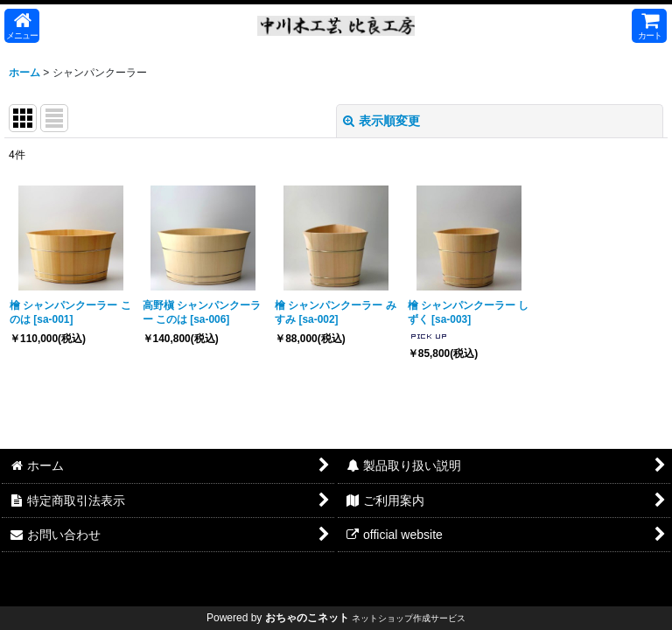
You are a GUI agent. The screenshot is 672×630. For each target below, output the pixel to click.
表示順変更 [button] (381, 121)
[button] (22, 26)
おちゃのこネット (307, 618)
